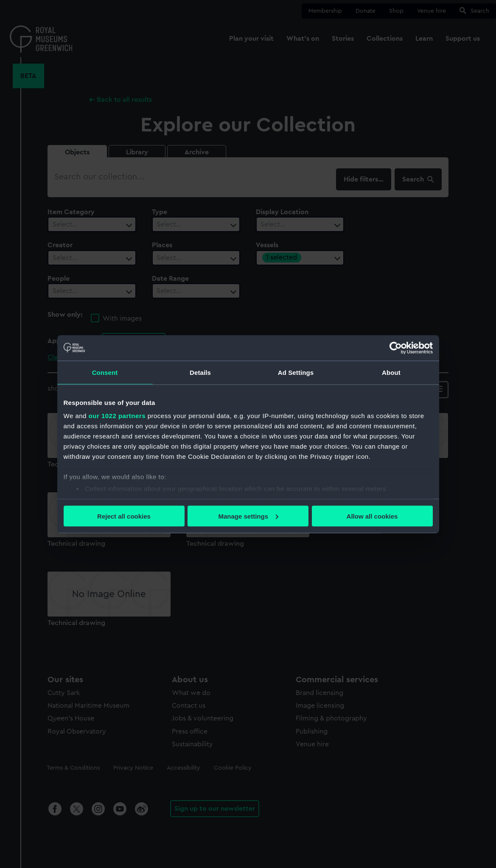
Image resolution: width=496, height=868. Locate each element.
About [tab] (391, 372)
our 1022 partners (117, 416)
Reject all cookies (124, 516)
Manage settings (248, 516)
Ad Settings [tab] (296, 372)
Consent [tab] (105, 372)
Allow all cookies (372, 516)
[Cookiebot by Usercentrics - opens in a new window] (396, 348)
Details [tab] (200, 372)
